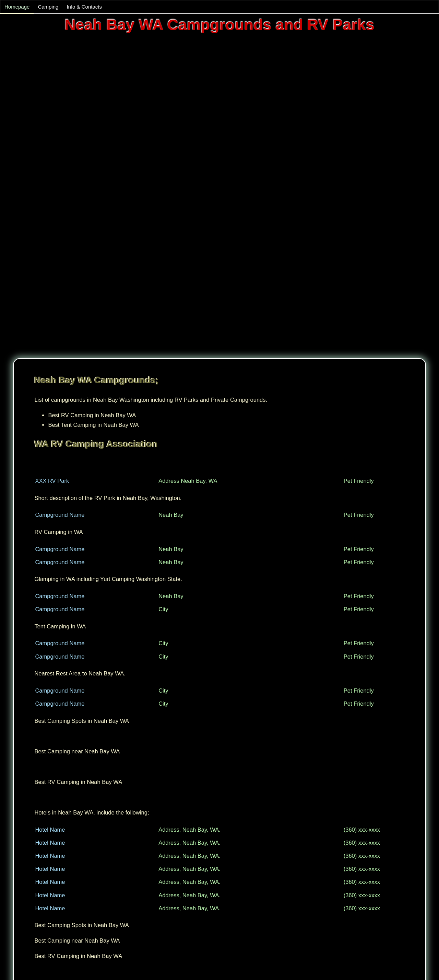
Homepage (17, 7)
